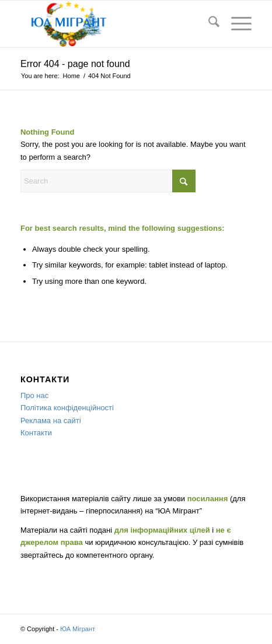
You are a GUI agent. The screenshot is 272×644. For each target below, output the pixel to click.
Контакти (36, 433)
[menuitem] (208, 24)
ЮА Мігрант (78, 629)
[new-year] (113, 24)
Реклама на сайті (51, 420)
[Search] (208, 24)
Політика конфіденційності (67, 408)
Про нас (34, 395)
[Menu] (236, 24)
